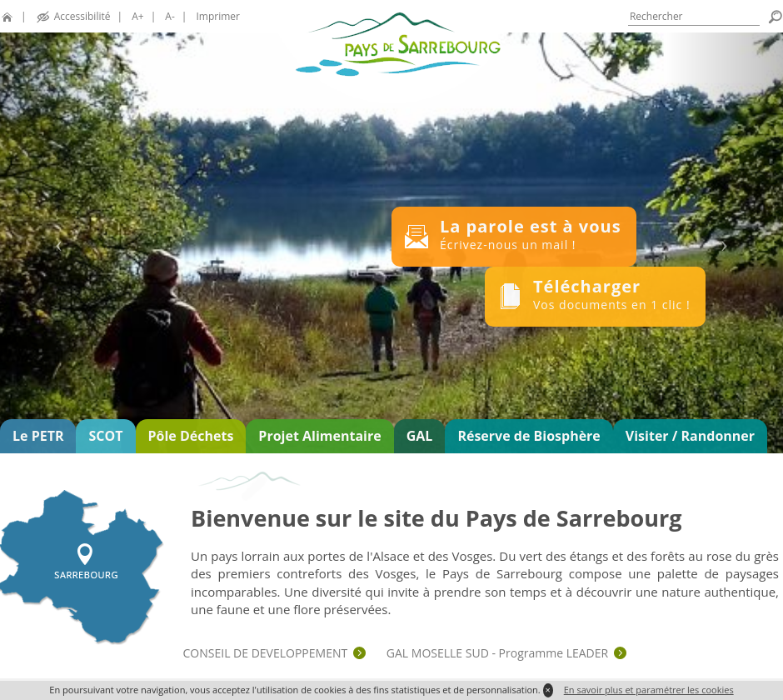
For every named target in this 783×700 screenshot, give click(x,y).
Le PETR (38, 436)
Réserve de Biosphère (529, 436)
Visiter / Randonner (690, 436)
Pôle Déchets (191, 436)
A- (170, 16)
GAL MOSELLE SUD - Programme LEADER (497, 653)
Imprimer (219, 16)
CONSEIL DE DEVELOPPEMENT (266, 653)
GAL (420, 436)
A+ (137, 16)
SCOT (105, 436)
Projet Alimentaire (319, 436)
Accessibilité (82, 16)
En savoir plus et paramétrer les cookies (649, 690)
